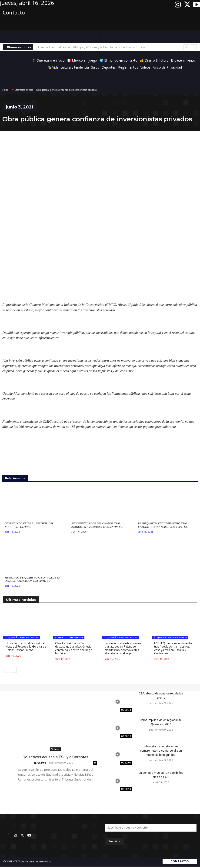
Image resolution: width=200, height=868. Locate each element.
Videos (55, 749)
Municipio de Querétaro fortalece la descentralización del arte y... (32, 579)
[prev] (186, 47)
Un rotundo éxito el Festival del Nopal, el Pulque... (29, 525)
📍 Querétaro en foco (22, 90)
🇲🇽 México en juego (69, 637)
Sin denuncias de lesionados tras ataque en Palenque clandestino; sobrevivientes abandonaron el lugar (123, 648)
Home (5, 90)
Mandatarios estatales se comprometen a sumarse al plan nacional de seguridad (161, 751)
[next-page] (14, 670)
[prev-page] (6, 670)
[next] (194, 47)
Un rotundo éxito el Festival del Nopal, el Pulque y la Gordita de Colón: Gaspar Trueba (91, 47)
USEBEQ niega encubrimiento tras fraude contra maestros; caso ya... (163, 525)
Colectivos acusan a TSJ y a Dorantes (55, 757)
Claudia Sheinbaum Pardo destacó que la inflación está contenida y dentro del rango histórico (74, 648)
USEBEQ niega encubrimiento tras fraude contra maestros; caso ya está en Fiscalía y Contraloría (173, 648)
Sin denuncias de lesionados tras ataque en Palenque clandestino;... (97, 525)
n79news (40, 763)
